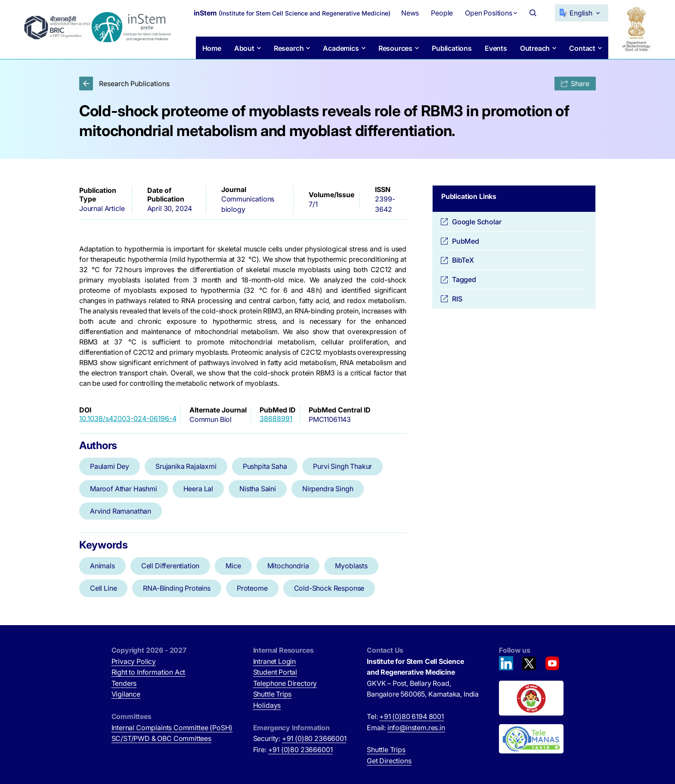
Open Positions (489, 13)
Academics (341, 48)
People (442, 13)
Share (575, 84)
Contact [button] (582, 48)
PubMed (466, 241)
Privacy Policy (134, 661)
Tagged (464, 279)
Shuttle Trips (272, 694)
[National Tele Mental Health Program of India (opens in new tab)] (531, 739)
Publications (452, 48)
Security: (300, 738)
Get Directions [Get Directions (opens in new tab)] (389, 761)
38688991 (276, 418)
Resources (395, 48)
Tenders (124, 683)
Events (496, 48)
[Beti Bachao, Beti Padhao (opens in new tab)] (531, 698)
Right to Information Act (149, 672)
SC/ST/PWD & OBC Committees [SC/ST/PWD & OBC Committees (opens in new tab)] (161, 738)
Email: (406, 728)
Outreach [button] (535, 48)
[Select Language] (582, 13)
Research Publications (124, 84)
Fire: (293, 750)
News (410, 13)
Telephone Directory (285, 683)
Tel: (405, 716)
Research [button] (288, 48)
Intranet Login (275, 661)
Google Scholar (477, 222)
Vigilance (126, 694)
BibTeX (463, 260)
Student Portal (275, 672)
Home (211, 48)
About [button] (244, 48)
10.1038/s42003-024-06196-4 (128, 418)
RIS (457, 299)
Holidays (267, 705)
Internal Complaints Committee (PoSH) (172, 728)
